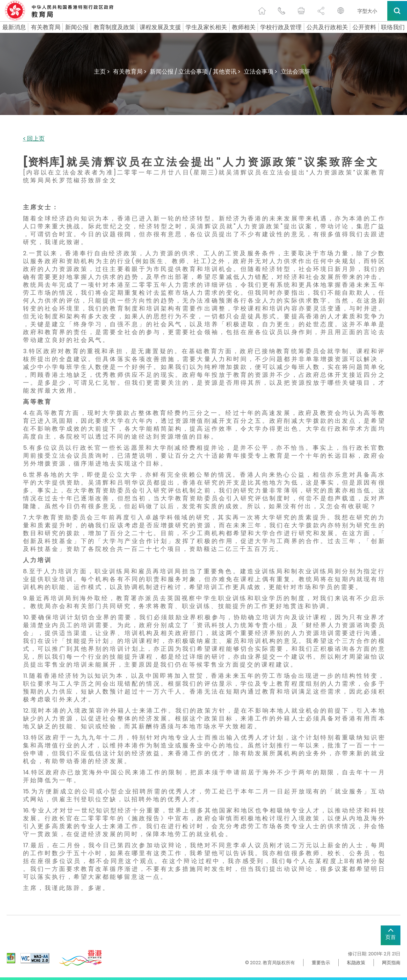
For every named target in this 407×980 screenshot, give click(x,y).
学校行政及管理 (281, 27)
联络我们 (393, 27)
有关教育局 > (130, 71)
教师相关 (244, 27)
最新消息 (14, 27)
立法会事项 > (260, 71)
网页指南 (391, 963)
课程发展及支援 (160, 27)
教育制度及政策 (114, 27)
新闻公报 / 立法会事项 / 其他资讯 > (195, 71)
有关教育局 (46, 27)
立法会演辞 (295, 71)
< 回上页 (34, 139)
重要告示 (321, 963)
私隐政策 (356, 963)
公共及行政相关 (327, 27)
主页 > (102, 71)
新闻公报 (77, 27)
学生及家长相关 (206, 27)
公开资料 (364, 27)
